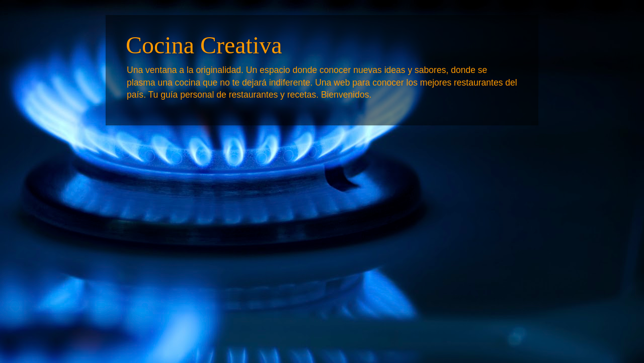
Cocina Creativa (204, 45)
